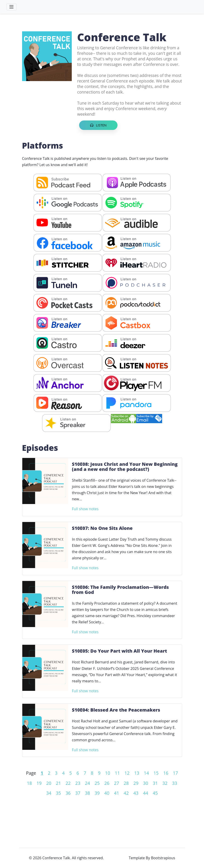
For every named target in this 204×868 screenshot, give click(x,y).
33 (175, 783)
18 (29, 783)
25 (97, 783)
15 (156, 773)
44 (146, 793)
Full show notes (85, 509)
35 (58, 793)
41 (117, 793)
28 (126, 783)
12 (127, 773)
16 (166, 773)
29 (136, 783)
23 (78, 783)
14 (146, 773)
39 (97, 793)
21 (58, 783)
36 (68, 793)
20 (49, 783)
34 (49, 793)
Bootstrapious (163, 858)
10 (108, 773)
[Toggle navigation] (11, 7)
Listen (98, 125)
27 (117, 783)
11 (117, 773)
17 (175, 773)
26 (107, 783)
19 (39, 783)
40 (107, 793)
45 (155, 793)
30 (146, 783)
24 (87, 783)
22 (68, 783)
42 (126, 793)
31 (155, 783)
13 (137, 773)
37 (78, 793)
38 (87, 793)
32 (165, 783)
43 (136, 793)
